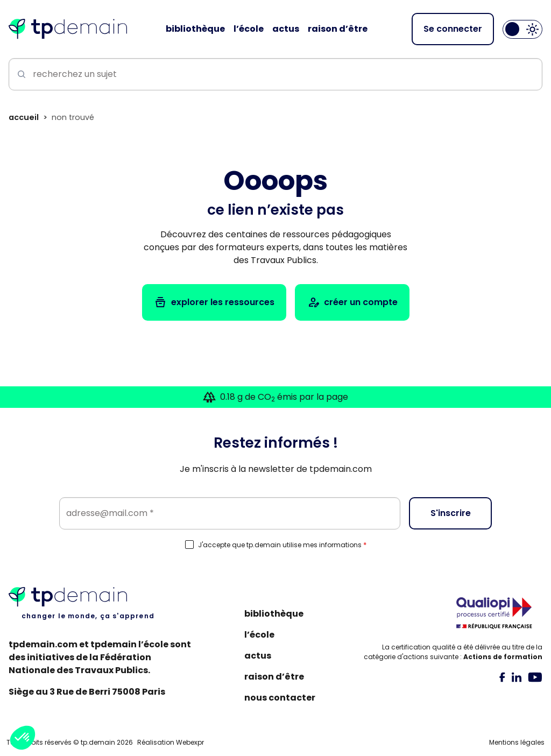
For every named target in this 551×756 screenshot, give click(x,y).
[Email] (230, 513)
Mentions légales (517, 742)
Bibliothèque (274, 614)
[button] (23, 738)
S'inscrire (451, 513)
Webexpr (190, 742)
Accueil (24, 117)
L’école (259, 635)
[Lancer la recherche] (19, 74)
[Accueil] (68, 29)
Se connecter (453, 29)
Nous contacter (280, 698)
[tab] (502, 677)
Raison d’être (274, 677)
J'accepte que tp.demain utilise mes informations (282, 545)
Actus (258, 656)
